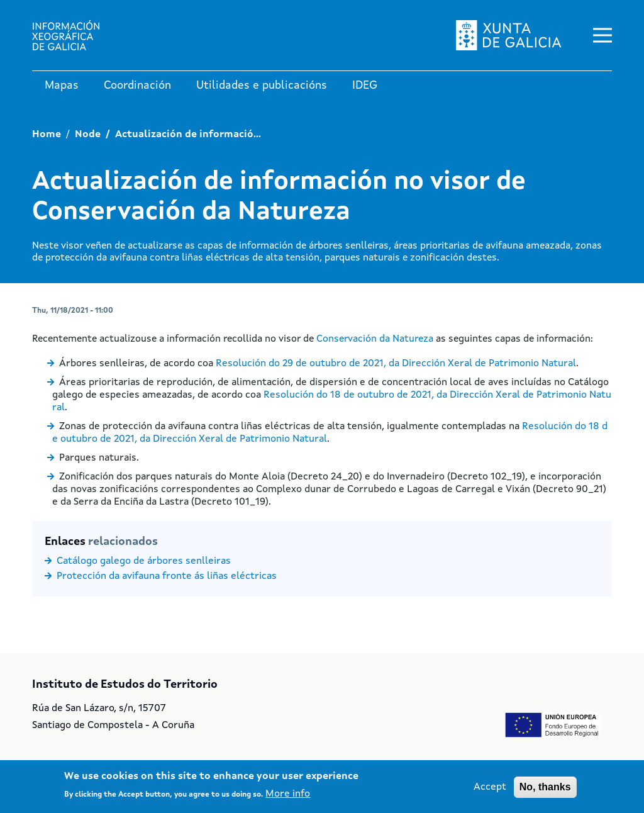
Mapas (62, 86)
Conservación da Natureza (375, 339)
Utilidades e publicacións (262, 86)
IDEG (365, 86)
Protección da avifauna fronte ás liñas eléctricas (167, 576)
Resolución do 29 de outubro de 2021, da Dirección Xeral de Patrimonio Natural (396, 364)
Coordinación (137, 86)
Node (88, 135)
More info (288, 795)
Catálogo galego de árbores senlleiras (144, 561)
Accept (490, 787)
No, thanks (545, 787)
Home (47, 135)
